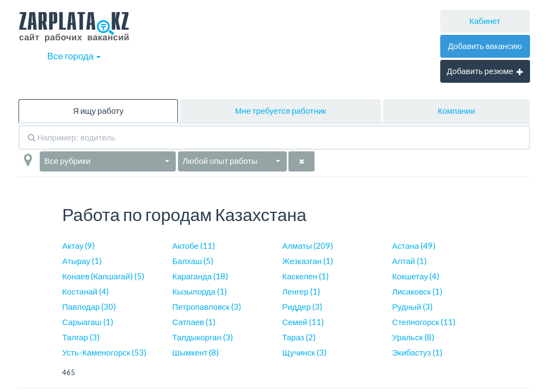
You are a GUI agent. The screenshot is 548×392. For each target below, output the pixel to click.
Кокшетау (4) (416, 276)
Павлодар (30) (89, 307)
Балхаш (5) (193, 261)
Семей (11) (303, 322)
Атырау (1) (82, 261)
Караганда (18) (200, 276)
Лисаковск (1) (417, 291)
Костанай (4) (85, 291)
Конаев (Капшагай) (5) (103, 276)
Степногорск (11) (424, 322)
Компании (456, 111)
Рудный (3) (412, 307)
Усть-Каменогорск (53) (104, 352)
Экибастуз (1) (417, 352)
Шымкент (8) (195, 352)
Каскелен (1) (305, 276)
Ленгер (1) (301, 291)
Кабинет (485, 21)
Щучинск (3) (304, 352)
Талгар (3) (81, 337)
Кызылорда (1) (199, 291)
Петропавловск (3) (206, 307)
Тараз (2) (298, 337)
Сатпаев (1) (194, 322)
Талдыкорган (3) (202, 337)
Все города (74, 56)
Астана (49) (414, 246)
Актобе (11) (193, 246)
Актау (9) (78, 246)
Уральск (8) (413, 337)
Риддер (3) (302, 307)
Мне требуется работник (281, 111)
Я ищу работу (98, 111)
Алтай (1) (410, 261)
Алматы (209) (307, 246)
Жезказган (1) (307, 261)
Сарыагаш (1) (87, 322)
